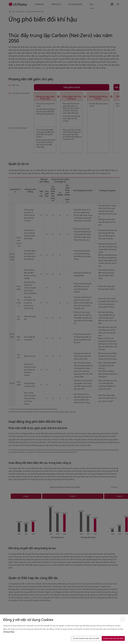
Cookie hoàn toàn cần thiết (113, 638)
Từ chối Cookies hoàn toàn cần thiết (86, 638)
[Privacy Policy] (9, 632)
